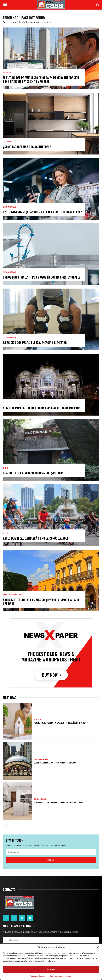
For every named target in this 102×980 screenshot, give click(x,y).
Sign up (51, 860)
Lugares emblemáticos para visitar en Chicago (55, 763)
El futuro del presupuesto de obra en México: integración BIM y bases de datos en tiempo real (41, 80)
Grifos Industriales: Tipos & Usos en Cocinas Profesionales (42, 277)
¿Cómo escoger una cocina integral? (27, 147)
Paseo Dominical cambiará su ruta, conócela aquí (35, 538)
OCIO (5, 403)
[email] (51, 852)
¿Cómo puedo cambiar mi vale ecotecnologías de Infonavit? (61, 723)
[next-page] (9, 826)
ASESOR (7, 73)
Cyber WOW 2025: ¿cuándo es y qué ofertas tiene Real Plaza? (42, 212)
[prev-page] (5, 826)
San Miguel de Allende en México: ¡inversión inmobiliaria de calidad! (41, 602)
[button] (98, 947)
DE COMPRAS (9, 142)
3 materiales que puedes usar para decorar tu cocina (59, 802)
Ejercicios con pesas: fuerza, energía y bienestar (35, 342)
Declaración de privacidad (60, 976)
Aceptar (51, 969)
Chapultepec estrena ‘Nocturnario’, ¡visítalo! (33, 473)
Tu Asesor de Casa (13, 595)
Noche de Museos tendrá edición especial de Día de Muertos (42, 408)
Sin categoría (41, 759)
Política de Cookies (38, 976)
